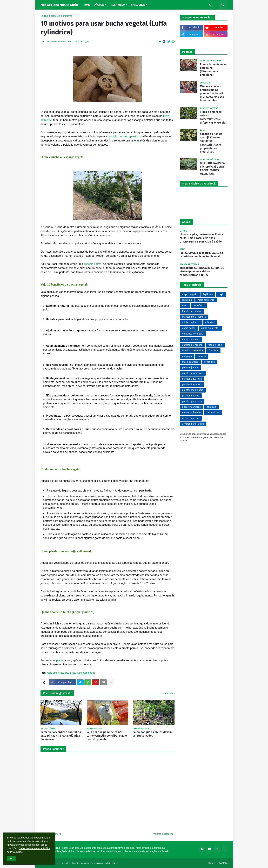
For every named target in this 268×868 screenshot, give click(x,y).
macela (202, 356)
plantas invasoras (192, 384)
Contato (223, 863)
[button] (11, 859)
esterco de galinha (192, 345)
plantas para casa (192, 401)
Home (212, 863)
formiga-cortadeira (193, 351)
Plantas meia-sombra (194, 317)
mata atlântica (190, 362)
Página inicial (48, 16)
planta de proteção (193, 373)
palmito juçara (190, 368)
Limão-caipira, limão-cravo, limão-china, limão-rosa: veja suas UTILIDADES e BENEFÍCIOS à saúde (202, 238)
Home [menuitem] (87, 5)
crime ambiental (210, 328)
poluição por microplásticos (124, 136)
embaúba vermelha (193, 334)
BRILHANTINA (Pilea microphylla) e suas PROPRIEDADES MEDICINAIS (212, 168)
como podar (189, 328)
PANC (185, 306)
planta (60, 660)
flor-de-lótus (215, 345)
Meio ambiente (65, 16)
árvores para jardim (193, 424)
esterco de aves (191, 339)
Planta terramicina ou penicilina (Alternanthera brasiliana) (214, 70)
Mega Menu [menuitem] (118, 5)
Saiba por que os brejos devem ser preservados (152, 734)
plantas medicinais (193, 390)
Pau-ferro (199, 306)
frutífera (213, 351)
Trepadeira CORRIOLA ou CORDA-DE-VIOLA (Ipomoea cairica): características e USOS (202, 271)
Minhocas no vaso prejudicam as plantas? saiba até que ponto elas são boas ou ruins (212, 93)
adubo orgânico (191, 322)
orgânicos (70, 673)
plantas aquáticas (192, 379)
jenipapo (187, 356)
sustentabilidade (86, 673)
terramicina (213, 413)
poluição (211, 407)
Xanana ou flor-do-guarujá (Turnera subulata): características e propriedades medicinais (212, 143)
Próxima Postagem (163, 834)
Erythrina (208, 294)
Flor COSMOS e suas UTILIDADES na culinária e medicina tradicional (201, 255)
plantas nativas (191, 396)
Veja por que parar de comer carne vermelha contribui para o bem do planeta (107, 736)
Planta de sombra (192, 311)
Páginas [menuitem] (99, 5)
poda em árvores (191, 407)
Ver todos (170, 693)
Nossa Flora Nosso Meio (59, 5)
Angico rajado (190, 294)
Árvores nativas (191, 418)
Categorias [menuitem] (138, 5)
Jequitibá (187, 300)
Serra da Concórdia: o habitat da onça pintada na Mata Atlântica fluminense (61, 736)
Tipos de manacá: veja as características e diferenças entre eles (213, 117)
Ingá (221, 294)
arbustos (210, 322)
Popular (187, 52)
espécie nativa (92, 264)
